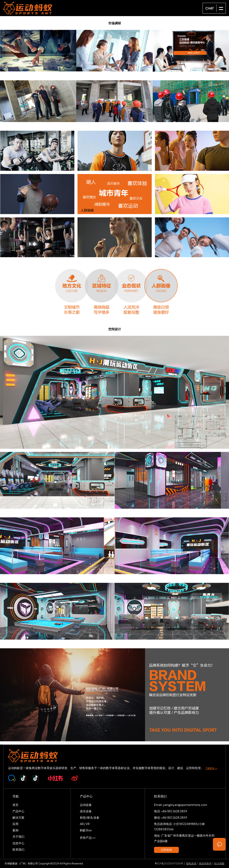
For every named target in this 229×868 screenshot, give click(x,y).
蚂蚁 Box (86, 830)
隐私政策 (191, 863)
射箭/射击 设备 (90, 817)
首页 (15, 805)
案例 (15, 830)
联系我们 (18, 849)
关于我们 (18, 836)
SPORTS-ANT (28, 8)
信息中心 (18, 843)
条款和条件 (205, 863)
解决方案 (18, 817)
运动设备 (86, 805)
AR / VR (85, 824)
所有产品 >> (88, 837)
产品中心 (18, 811)
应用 (15, 824)
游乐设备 (86, 811)
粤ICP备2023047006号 (169, 863)
